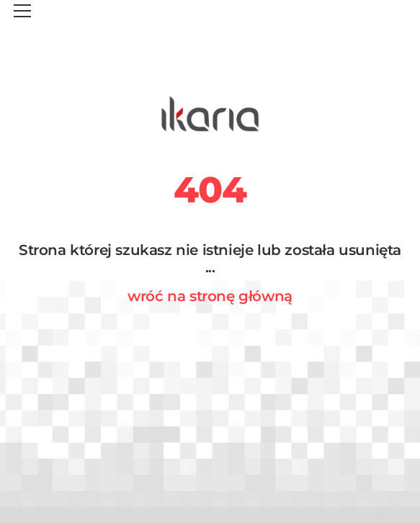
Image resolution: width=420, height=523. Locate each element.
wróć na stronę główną (210, 296)
